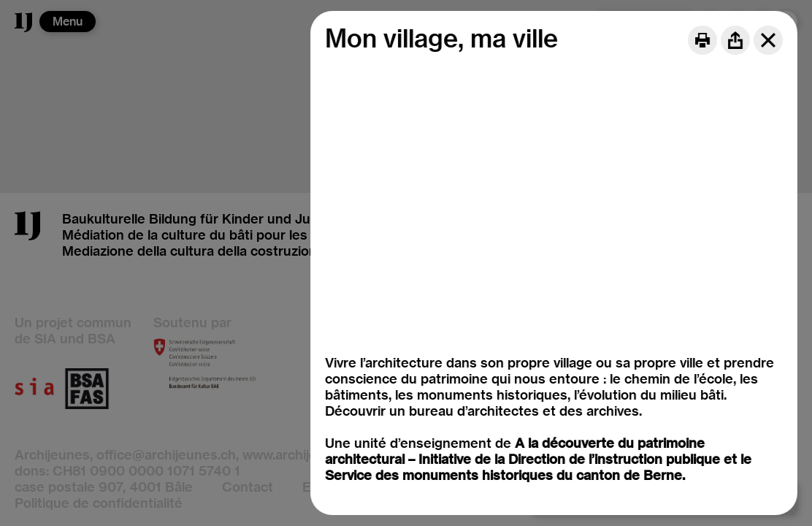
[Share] (735, 40)
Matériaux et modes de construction (469, 325)
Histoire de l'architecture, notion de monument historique (535, 277)
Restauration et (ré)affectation (450, 357)
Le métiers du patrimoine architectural (475, 341)
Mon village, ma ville (415, 293)
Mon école (387, 309)
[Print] (702, 40)
